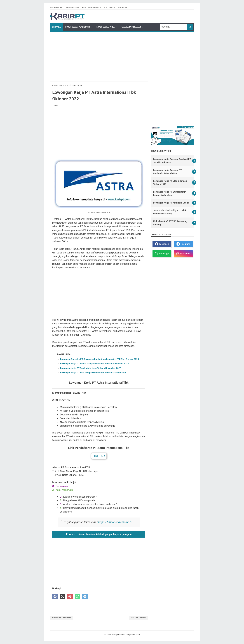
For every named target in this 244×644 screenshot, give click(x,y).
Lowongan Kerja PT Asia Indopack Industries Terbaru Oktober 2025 (93, 373)
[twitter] (62, 596)
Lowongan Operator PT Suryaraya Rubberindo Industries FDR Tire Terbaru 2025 (100, 359)
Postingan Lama (138, 618)
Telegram (183, 244)
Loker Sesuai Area (106, 27)
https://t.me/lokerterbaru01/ (115, 522)
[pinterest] (70, 596)
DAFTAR (99, 456)
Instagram (183, 254)
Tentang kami (56, 7)
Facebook (162, 244)
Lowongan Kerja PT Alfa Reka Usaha (171, 203)
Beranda (56, 27)
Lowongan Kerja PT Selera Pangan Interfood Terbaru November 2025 (94, 364)
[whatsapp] (77, 596)
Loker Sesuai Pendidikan (77, 27)
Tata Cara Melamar (131, 27)
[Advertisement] (122, 55)
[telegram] (85, 596)
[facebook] (55, 596)
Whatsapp (162, 254)
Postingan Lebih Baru (62, 618)
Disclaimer (109, 7)
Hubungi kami (73, 7)
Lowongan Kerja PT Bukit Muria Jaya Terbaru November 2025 (91, 368)
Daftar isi (123, 7)
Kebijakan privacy (91, 7)
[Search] (174, 27)
